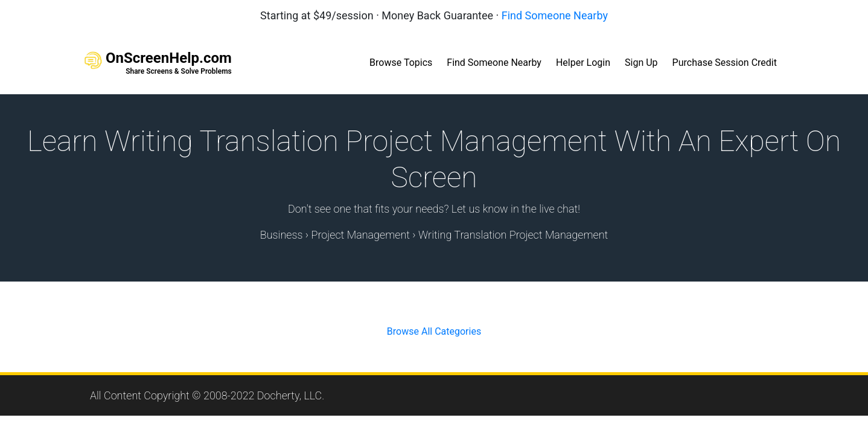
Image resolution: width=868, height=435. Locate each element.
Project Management (360, 235)
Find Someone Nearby (555, 15)
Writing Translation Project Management (513, 235)
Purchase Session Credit (725, 63)
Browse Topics (401, 63)
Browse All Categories (434, 331)
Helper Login (583, 63)
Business (282, 235)
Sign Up (641, 63)
